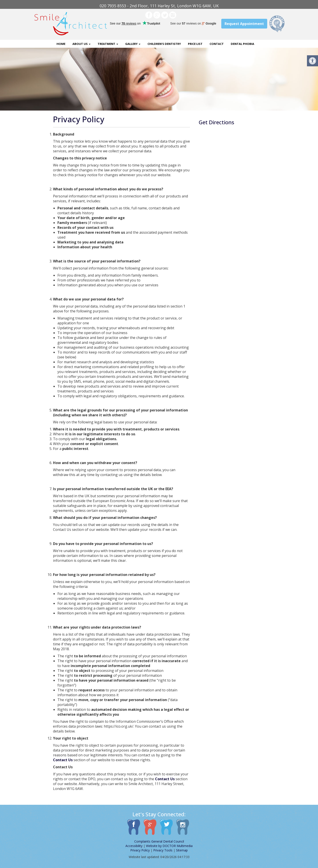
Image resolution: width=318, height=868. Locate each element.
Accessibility (134, 846)
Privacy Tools (163, 850)
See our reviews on (193, 23)
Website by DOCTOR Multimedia (169, 846)
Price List (195, 44)
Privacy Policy (140, 850)
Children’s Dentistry (164, 44)
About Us (81, 44)
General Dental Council (168, 841)
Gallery (133, 44)
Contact (217, 44)
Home (61, 44)
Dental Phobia (242, 44)
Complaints (142, 841)
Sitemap (182, 850)
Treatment (108, 44)
